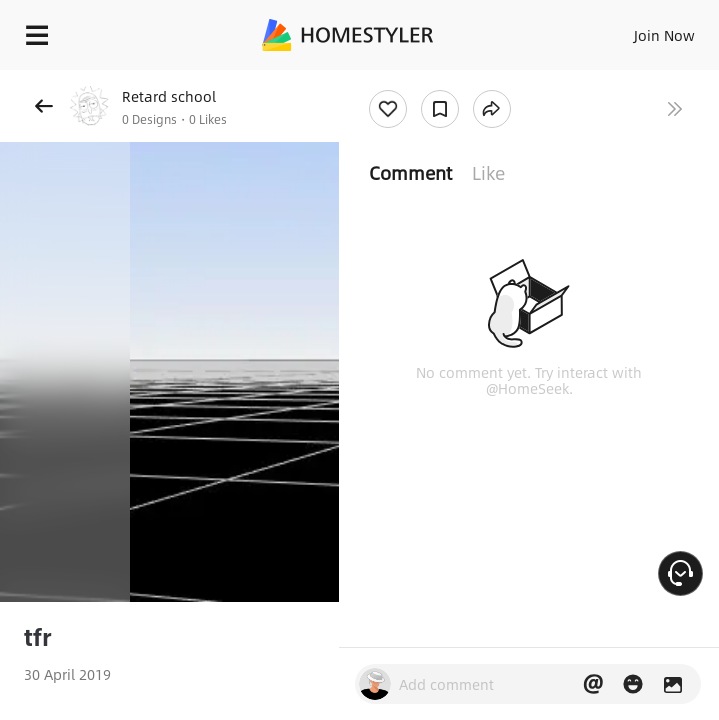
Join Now (664, 35)
